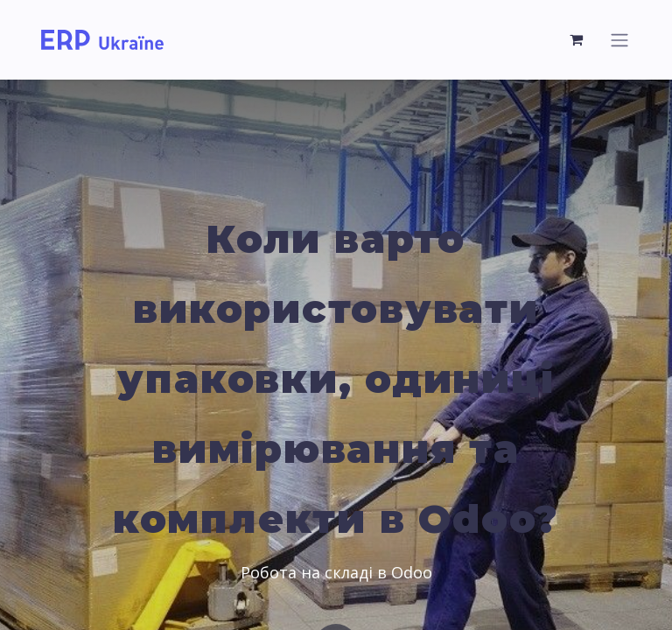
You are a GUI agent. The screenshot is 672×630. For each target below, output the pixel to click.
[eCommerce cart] (577, 39)
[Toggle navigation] (619, 40)
